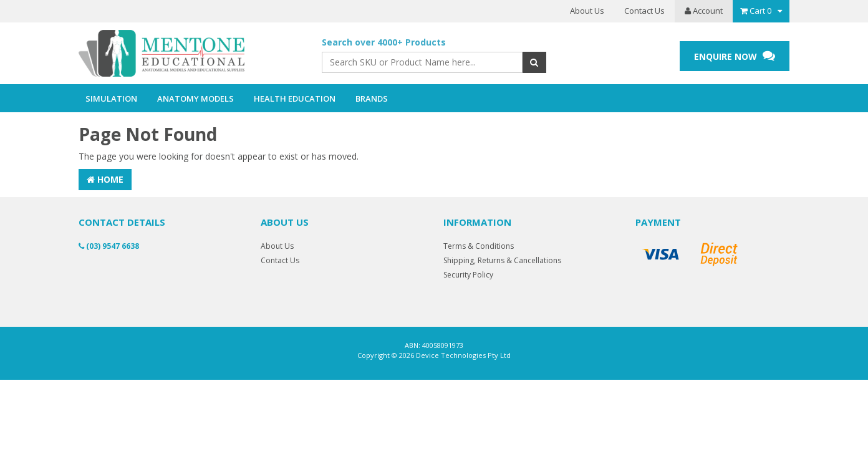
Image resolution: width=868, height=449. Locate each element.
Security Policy (468, 275)
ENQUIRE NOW (735, 56)
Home (105, 179)
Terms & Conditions (479, 246)
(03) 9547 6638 (109, 246)
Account (704, 11)
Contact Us (644, 11)
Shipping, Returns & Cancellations (502, 260)
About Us (587, 11)
